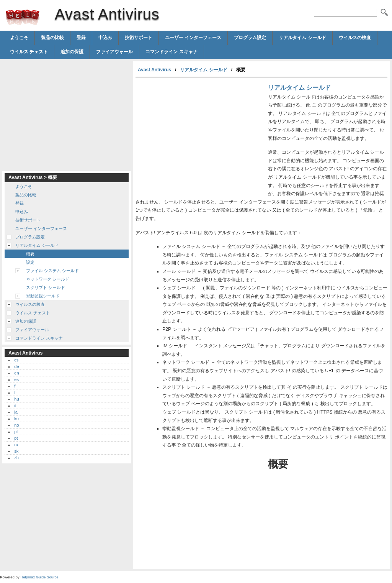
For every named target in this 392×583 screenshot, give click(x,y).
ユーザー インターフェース (193, 38)
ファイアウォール (114, 52)
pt (16, 438)
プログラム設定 (250, 38)
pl (16, 432)
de (16, 366)
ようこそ (19, 38)
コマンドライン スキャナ (171, 52)
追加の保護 (72, 52)
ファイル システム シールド (52, 271)
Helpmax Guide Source (39, 577)
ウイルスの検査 (355, 38)
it (15, 406)
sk (16, 451)
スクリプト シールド (46, 287)
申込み (105, 38)
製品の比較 (52, 38)
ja (16, 412)
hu (16, 399)
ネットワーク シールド (48, 279)
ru (16, 445)
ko (16, 419)
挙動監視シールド (43, 296)
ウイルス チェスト (29, 52)
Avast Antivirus (23, 17)
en (16, 373)
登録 (81, 38)
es (16, 379)
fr (16, 392)
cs (16, 360)
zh (16, 458)
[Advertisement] (200, 135)
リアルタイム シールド (302, 38)
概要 (30, 254)
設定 (30, 262)
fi (15, 386)
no (16, 425)
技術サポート (139, 38)
